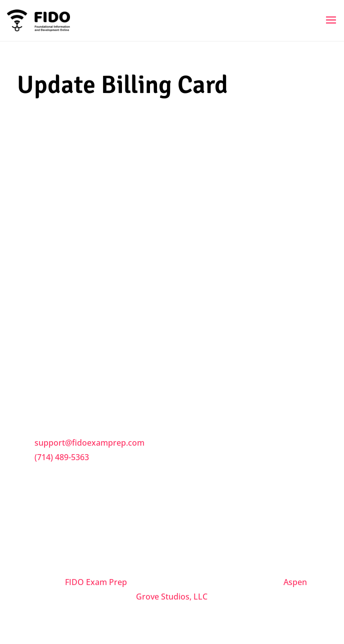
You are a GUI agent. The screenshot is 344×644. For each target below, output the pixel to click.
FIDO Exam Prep (96, 582)
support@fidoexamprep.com (89, 443)
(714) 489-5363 (62, 457)
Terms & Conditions (73, 304)
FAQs (45, 283)
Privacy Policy (61, 325)
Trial (44, 346)
